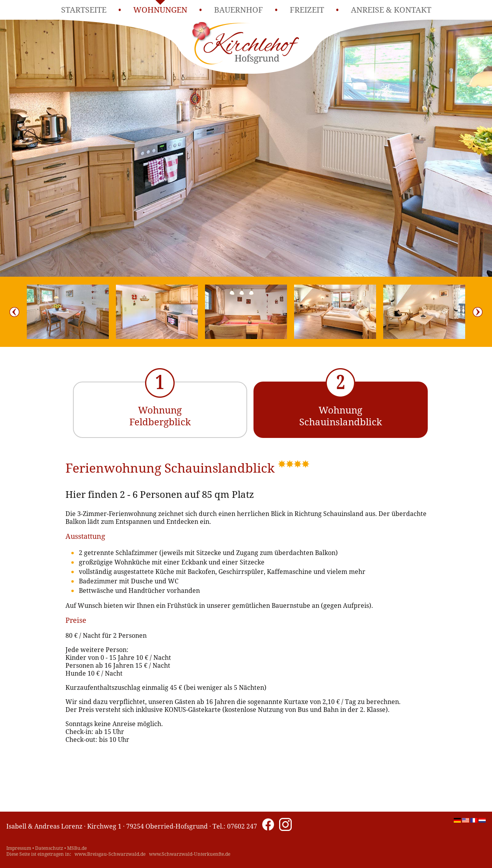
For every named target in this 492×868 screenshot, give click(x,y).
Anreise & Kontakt (391, 10)
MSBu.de (77, 848)
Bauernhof (239, 10)
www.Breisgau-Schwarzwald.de (110, 854)
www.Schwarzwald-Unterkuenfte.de (190, 854)
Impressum (19, 848)
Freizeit (307, 10)
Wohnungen (160, 10)
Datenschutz (49, 848)
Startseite (84, 10)
